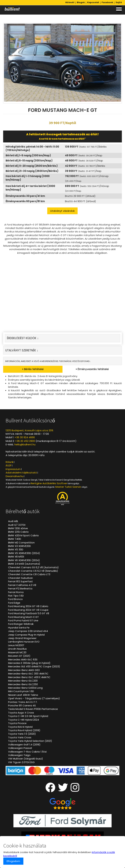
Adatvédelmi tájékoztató (21, 473)
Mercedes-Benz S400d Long (25, 688)
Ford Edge (14, 603)
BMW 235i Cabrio (18, 532)
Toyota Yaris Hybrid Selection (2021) (30, 741)
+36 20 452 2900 (25, 441)
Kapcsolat (93, 2)
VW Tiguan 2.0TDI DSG (21, 762)
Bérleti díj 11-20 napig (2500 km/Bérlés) (32, 166)
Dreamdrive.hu (15, 476)
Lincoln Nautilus (17, 649)
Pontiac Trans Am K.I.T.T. (23, 702)
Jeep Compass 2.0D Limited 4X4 (28, 631)
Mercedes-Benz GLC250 (23, 684)
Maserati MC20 (17, 652)
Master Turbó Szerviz (68, 487)
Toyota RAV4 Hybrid (20, 727)
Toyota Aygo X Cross (21, 713)
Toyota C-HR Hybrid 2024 (24, 720)
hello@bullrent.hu (25, 444)
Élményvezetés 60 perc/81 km (25, 201)
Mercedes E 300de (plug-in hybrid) (29, 663)
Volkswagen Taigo (19, 755)
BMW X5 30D (16, 549)
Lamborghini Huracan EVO (24, 642)
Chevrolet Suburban (20, 578)
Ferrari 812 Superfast (20, 581)
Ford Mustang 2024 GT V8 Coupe (28, 610)
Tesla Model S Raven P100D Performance (33, 709)
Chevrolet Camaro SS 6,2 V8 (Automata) (33, 567)
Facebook (107, 2)
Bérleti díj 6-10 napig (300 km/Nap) (29, 161)
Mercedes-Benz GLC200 (23, 681)
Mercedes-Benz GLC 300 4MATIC (28, 674)
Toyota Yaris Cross (20, 737)
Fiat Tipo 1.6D (16, 596)
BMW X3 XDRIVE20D (19, 546)
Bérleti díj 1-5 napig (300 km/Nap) (28, 155)
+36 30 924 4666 (25, 437)
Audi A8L (13, 521)
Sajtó (119, 2)
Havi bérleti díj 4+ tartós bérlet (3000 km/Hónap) (30, 188)
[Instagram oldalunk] (75, 790)
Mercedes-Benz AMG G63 (24, 670)
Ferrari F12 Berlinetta (20, 589)
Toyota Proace (17, 723)
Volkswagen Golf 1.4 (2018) (24, 745)
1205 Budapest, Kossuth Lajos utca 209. (30, 430)
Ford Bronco (15, 599)
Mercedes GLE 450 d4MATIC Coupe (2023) (34, 666)
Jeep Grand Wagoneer (22, 638)
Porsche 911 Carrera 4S (22, 705)
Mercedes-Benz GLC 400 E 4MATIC (29, 677)
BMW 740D (15, 539)
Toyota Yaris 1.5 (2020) (22, 734)
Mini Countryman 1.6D (21, 691)
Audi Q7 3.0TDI (17, 525)
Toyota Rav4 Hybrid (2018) (24, 730)
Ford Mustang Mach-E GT (23, 617)
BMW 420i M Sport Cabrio (23, 535)
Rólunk (10, 462)
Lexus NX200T (16, 645)
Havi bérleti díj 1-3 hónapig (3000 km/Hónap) (28, 178)
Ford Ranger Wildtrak (21, 624)
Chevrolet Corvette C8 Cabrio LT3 (29, 574)
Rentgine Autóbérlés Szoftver (49, 483)
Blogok (81, 2)
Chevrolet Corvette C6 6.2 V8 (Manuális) (33, 571)
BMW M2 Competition (21, 543)
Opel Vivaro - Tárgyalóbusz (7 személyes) (34, 698)
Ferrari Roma (16, 592)
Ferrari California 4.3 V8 (22, 585)
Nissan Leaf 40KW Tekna (23, 695)
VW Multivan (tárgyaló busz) (26, 759)
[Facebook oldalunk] (50, 790)
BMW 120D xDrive (18, 528)
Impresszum (13, 469)
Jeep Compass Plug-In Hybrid (26, 635)
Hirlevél (70, 2)
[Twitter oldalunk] (63, 790)
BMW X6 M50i (16, 557)
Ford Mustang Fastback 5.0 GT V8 (29, 613)
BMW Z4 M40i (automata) (24, 564)
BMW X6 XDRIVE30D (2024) (24, 560)
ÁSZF (9, 465)
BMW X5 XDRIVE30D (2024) (24, 553)
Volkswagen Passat (20, 748)
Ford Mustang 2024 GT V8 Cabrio (28, 606)
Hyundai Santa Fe (19, 628)
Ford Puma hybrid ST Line (23, 620)
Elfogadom (13, 861)
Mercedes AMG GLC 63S (23, 659)
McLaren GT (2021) (19, 656)
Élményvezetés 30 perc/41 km (25, 196)
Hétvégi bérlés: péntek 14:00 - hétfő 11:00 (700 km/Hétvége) (32, 148)
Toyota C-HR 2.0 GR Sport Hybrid (28, 716)
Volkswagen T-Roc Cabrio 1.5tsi (27, 752)
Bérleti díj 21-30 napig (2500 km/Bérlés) (32, 171)
